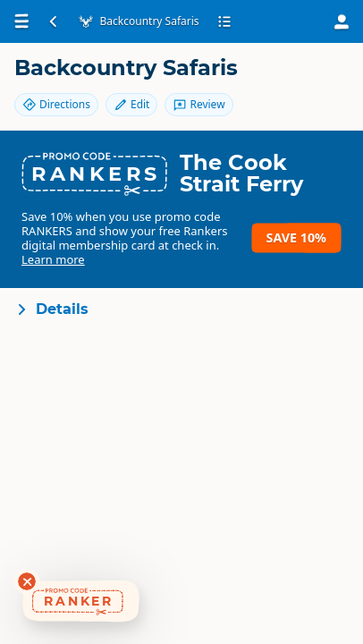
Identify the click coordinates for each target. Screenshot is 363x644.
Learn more (53, 259)
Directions (56, 104)
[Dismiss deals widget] (27, 581)
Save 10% (296, 237)
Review (198, 104)
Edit (131, 104)
